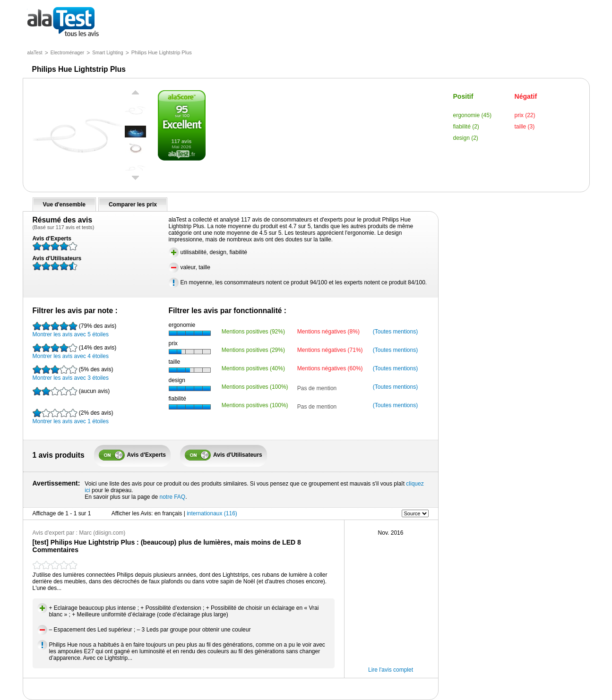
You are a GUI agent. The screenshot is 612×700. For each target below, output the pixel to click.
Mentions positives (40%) (253, 368)
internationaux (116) (212, 513)
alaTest (35, 53)
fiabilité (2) (466, 127)
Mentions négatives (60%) (330, 368)
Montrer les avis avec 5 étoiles (75, 330)
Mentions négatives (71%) (330, 350)
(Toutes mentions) (395, 332)
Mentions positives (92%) (253, 332)
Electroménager (68, 53)
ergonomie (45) (472, 115)
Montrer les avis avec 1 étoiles (73, 417)
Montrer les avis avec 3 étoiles (73, 373)
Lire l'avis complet (391, 670)
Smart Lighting (108, 53)
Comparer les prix (133, 205)
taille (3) (525, 127)
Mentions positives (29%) (253, 350)
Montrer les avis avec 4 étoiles (75, 351)
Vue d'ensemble (64, 205)
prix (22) (525, 115)
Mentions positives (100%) (255, 387)
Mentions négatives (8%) (328, 332)
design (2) (466, 138)
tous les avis (63, 22)
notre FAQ (172, 497)
